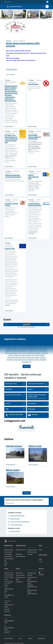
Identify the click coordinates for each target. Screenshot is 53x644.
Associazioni (9, 351)
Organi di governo (8, 556)
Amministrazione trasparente (32, 582)
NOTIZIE (9, 41)
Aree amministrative (9, 550)
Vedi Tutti (27, 366)
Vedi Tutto (27, 493)
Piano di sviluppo (11, 358)
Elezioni (24, 353)
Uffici (5, 565)
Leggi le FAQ (30, 585)
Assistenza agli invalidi (33, 349)
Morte (33, 355)
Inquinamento (16, 355)
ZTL (30, 362)
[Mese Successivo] (47, 324)
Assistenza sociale (42, 349)
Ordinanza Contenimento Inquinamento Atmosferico (13, 176)
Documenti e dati (8, 552)
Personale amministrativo (9, 560)
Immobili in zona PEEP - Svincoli (11, 205)
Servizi (20, 638)
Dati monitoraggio (8, 638)
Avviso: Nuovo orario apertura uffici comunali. (23, 45)
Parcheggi (42, 355)
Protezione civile (30, 358)
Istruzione (23, 355)
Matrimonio (28, 355)
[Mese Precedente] (6, 324)
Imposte (11, 355)
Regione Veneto (7, 2)
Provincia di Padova (20, 575)
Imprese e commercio (32, 550)
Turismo (37, 360)
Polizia (24, 358)
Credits (30, 638)
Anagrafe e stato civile (21, 551)
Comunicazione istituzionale (11, 353)
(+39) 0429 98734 (9, 581)
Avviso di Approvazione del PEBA (33, 177)
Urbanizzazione (43, 360)
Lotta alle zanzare (33, 84)
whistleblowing (19, 582)
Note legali (30, 575)
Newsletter (41, 575)
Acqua (20, 349)
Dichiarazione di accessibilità (21, 578)
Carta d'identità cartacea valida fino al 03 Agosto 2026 (35, 137)
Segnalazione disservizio (32, 587)
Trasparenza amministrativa (19, 360)
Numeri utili (7, 611)
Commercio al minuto (32, 351)
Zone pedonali (25, 362)
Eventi (40, 561)
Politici (6, 563)
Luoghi (40, 559)
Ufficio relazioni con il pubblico (9, 606)
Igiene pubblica (38, 353)
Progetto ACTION (10, 249)
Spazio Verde (43, 358)
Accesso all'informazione (12, 349)
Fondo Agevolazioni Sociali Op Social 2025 (35, 205)
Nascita (37, 355)
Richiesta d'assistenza (32, 594)
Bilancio (14, 351)
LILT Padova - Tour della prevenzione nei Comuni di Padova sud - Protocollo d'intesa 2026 (11, 139)
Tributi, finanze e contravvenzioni (32, 553)
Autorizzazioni (19, 554)
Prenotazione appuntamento (32, 591)
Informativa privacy (32, 573)
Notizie (40, 550)
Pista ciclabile (19, 358)
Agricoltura (24, 349)
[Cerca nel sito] (47, 7)
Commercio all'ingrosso (22, 351)
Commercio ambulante (42, 351)
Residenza (37, 358)
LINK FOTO (7, 305)
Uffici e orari (7, 609)
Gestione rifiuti (30, 353)
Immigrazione (45, 353)
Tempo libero (10, 360)
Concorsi (20, 353)
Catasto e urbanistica (21, 556)
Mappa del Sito (41, 638)
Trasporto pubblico (30, 360)
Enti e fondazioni (8, 554)
